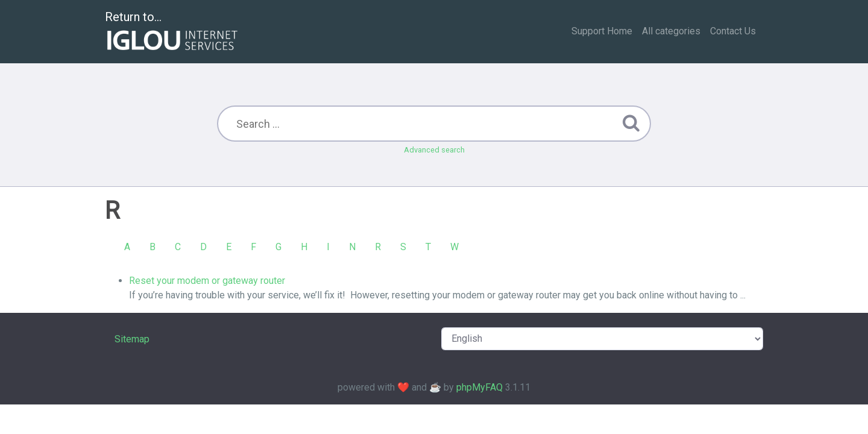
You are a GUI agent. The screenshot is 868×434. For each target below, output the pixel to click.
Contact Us (733, 31)
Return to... (173, 32)
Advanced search (434, 150)
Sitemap (132, 339)
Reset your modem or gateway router (207, 281)
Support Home (602, 31)
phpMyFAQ (480, 387)
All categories (671, 31)
